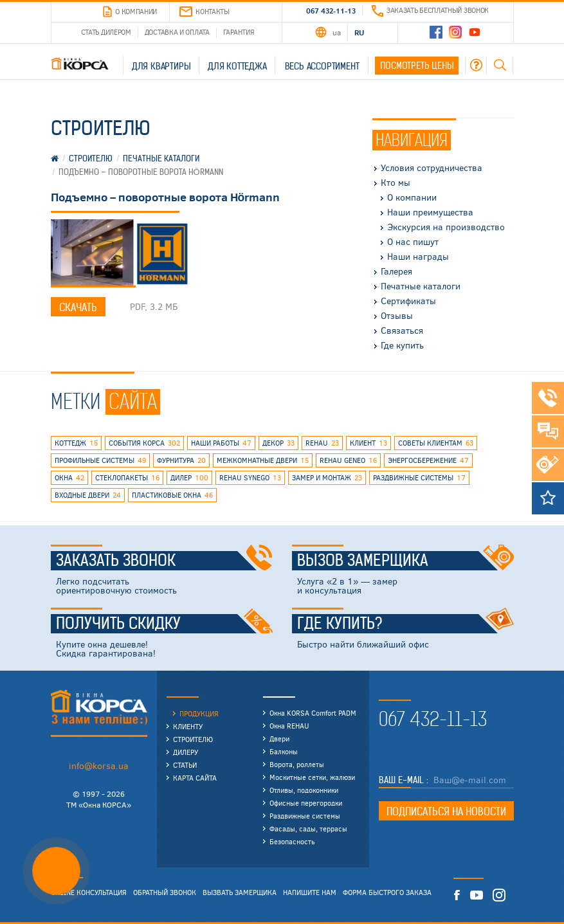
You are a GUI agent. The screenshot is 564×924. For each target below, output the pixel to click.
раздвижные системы (419, 478)
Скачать (78, 307)
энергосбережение (428, 460)
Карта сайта (195, 778)
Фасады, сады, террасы (308, 829)
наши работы (221, 443)
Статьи (185, 765)
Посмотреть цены (417, 66)
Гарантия (239, 32)
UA (336, 32)
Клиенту (188, 726)
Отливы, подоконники (304, 790)
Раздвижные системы (305, 816)
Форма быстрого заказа (387, 892)
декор (278, 443)
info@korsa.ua (99, 765)
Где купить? (405, 624)
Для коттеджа (237, 66)
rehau (322, 443)
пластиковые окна (172, 495)
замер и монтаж (327, 478)
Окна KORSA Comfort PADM (313, 713)
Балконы (284, 751)
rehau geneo (348, 460)
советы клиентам (436, 443)
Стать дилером (106, 32)
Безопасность (292, 841)
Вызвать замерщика (240, 892)
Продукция (199, 713)
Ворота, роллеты (297, 764)
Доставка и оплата (177, 32)
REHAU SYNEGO (250, 478)
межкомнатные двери (263, 460)
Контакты (205, 12)
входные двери (88, 495)
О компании (130, 12)
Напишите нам (310, 892)
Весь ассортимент (322, 66)
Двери (279, 738)
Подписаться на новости (446, 811)
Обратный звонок (165, 892)
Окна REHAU (289, 726)
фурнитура (181, 460)
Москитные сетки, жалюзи (312, 777)
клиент (368, 443)
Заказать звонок (164, 561)
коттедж (76, 443)
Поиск (500, 65)
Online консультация (89, 892)
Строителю (193, 739)
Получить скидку (164, 624)
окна (69, 478)
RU (359, 32)
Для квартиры (161, 66)
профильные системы (100, 460)
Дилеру (186, 752)
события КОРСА (144, 443)
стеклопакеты (127, 478)
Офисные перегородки (306, 803)
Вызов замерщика (405, 561)
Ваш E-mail (403, 780)
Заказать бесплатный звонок (430, 10)
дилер (189, 478)
